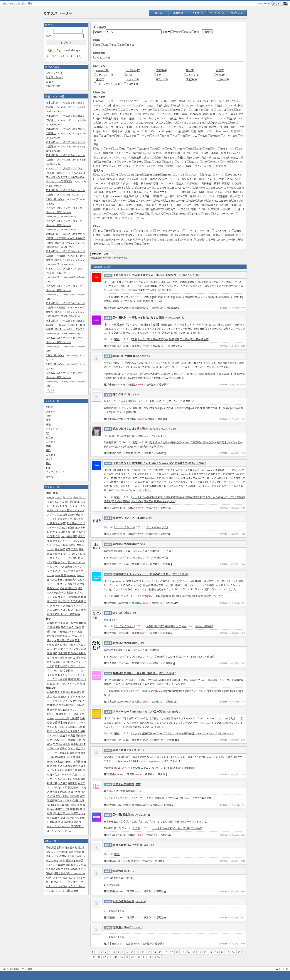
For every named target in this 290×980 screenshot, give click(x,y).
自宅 (55, 649)
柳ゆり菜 (72, 770)
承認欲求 (59, 592)
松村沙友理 (53, 805)
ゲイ (55, 532)
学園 (48, 446)
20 (188, 952)
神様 (63, 757)
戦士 (55, 696)
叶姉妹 (62, 852)
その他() (132, 84)
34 (116, 957)
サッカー (63, 554)
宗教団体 (75, 796)
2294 (179, 346)
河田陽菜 (156, 196)
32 (104, 957)
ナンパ (54, 571)
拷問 (68, 549)
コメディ (51, 442)
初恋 (72, 502)
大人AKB (63, 783)
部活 (63, 670)
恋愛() (161, 70)
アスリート (79, 722)
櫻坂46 (77, 558)
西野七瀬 (73, 783)
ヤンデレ (149, 131)
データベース (217, 13)
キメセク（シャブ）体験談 (129, 518)
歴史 (48, 420)
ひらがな (152, 239)
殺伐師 (54, 783)
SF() (129, 75)
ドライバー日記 (54, 865)
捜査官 (64, 735)
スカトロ (229, 105)
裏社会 (59, 662)
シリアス (68, 497)
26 (222, 952)
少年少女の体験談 (124, 784)
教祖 (53, 796)
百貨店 (64, 644)
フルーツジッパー (123, 218)
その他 (49, 476)
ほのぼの (78, 497)
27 (228, 952)
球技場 (67, 662)
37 (133, 957)
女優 (79, 545)
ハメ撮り (63, 571)
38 (138, 957)
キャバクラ (77, 662)
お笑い (66, 502)
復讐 (64, 575)
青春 (81, 549)
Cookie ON (264, 3)
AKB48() (103, 70)
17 (171, 952)
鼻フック (73, 562)
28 (233, 952)
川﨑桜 (75, 822)
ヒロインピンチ (205, 196)
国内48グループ (73, 567)
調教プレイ (53, 588)
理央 (76, 787)
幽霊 (53, 684)
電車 (57, 666)
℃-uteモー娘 (188, 179)
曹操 (68, 890)
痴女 (50, 554)
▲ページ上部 (282, 969)
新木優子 (55, 792)
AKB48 (49, 407)
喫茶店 (233, 157)
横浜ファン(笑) (58, 523)
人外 (63, 610)
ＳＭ (58, 536)
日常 (77, 640)
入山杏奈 (124, 183)
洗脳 (75, 519)
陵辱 (48, 847)
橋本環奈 (73, 740)
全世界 (59, 779)
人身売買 (68, 605)
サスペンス (56, 506)
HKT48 (74, 532)
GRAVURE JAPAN (55, 199)
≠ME (58, 575)
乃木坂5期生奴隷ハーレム (128, 814)
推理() (220, 70)
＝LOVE (61, 818)
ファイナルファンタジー (169, 231)
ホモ (60, 632)
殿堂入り (76, 865)
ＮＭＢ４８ (64, 532)
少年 (63, 692)
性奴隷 (203, 136)
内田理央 (65, 792)
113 (176, 701)
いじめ (79, 580)
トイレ (56, 558)
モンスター (193, 175)
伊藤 (70, 722)
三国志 (75, 890)
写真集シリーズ (122, 927)
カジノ (59, 605)
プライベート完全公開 (139, 110)
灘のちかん (143, 356)
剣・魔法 (67, 510)
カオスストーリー (18, 3)
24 (211, 952)
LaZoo (49, 82)
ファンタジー (53, 429)
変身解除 (55, 614)
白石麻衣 (68, 779)
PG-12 (98, 57)
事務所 (71, 644)
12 (143, 952)
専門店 (71, 657)
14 (154, 952)
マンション (75, 649)
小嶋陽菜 (75, 718)
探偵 (79, 692)
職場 (78, 657)
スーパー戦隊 (68, 614)
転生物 (56, 562)
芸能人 (51, 727)
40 (170, 508)
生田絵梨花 (66, 805)
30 (170, 835)
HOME (5, 3)
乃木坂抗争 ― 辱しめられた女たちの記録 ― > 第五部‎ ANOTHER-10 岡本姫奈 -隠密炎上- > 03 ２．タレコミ (66, 238)
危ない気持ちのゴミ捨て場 (129, 428)
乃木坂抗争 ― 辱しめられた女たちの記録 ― (140, 317)
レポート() (222, 79)
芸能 (70, 515)
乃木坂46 (72, 523)
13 (149, 952)
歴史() (190, 70)
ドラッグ (78, 605)
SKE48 (78, 527)
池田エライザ (62, 809)
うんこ (64, 562)
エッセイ (51, 455)
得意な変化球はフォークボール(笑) (132, 235)
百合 (57, 549)
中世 (58, 627)
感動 (78, 502)
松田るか (182, 209)
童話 (48, 450)
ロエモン (148, 845)
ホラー (49, 437)
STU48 (56, 735)
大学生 (79, 644)
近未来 (71, 640)
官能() (192, 79)
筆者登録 (178, 13)
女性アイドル (64, 800)
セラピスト (53, 748)
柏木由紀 (63, 722)
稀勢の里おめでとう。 (67, 709)
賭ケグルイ (120, 394)
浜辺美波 (77, 805)
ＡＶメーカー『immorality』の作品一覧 (137, 711)
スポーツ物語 (60, 878)
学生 (57, 692)
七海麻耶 (65, 753)
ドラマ (54, 601)
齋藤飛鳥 (62, 770)
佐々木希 (63, 787)
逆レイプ (74, 592)
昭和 (53, 627)
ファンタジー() (105, 75)
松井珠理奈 (61, 727)
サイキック (78, 510)
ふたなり (73, 554)
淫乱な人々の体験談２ (126, 544)
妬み (58, 545)
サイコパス (64, 601)
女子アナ (63, 597)
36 (127, 957)
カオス (59, 497)
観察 (75, 536)
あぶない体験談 (69, 869)
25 (216, 952)
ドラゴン (57, 701)
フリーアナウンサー (223, 214)
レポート (51, 468)
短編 (55, 554)
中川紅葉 (224, 209)
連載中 (176, 32)
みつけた (222, 114)
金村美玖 (57, 766)
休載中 (196, 32)
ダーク (79, 506)
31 (99, 957)
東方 (82, 796)
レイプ (80, 575)
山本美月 (138, 205)
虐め (80, 588)
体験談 (77, 515)
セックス (52, 519)
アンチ (54, 787)
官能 (48, 463)
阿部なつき (79, 813)
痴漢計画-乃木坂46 (124, 356)
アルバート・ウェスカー (67, 882)
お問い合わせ (53, 86)
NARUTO (71, 575)
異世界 (75, 623)
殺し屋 (172, 118)
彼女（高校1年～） (57, 740)
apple (53, 640)
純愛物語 (118, 871)
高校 (55, 653)
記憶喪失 (70, 580)
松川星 (56, 813)
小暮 (55, 722)
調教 (53, 605)
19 (183, 952)
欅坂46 (51, 709)
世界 (57, 644)
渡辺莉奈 (66, 822)
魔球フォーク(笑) (75, 860)
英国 (79, 627)
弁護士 (147, 175)
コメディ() (193, 75)
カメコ (187, 205)
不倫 (68, 610)
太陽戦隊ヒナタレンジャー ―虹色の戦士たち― (142, 574)
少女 (68, 692)
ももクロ (220, 110)
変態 (53, 536)
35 (121, 957)
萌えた (49, 459)
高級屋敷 (135, 157)
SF (47, 433)
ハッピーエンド (149, 101)
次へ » (51, 390)
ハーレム (76, 610)
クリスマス (59, 567)
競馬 (78, 614)
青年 (73, 744)
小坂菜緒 (76, 761)
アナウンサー (144, 201)
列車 (57, 675)
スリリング (68, 506)
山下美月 (75, 792)
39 (144, 957)
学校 (63, 627)
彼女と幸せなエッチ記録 (128, 845)
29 (239, 952)
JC (67, 818)
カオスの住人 (72, 731)
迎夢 (149, 518)
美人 (70, 787)
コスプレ (219, 118)
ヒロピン (55, 670)
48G (80, 554)
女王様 (74, 601)
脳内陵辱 (73, 597)
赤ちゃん (231, 179)
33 (110, 957)
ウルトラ (181, 162)
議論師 (191, 201)
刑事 (73, 692)
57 (168, 384)
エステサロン (72, 636)
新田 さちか (67, 813)
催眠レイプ (71, 588)
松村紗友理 (78, 800)
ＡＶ (66, 649)
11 (138, 952)
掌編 (97, 45)
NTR (69, 536)
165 (177, 740)
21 (194, 952)
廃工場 (136, 153)
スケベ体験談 (161, 235)
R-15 (107, 57)
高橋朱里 (72, 727)
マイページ (198, 13)
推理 (48, 424)
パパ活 (154, 136)
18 (177, 952)
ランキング (237, 13)
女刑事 (202, 239)
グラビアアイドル (62, 541)
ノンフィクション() (108, 84)
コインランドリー (65, 684)
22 (200, 952)
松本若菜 (68, 766)
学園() (221, 75)
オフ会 (79, 670)
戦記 (74, 545)
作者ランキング (54, 77)
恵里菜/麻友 (64, 761)
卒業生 (75, 549)
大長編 (129, 45)
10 (132, 952)
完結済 (186, 32)
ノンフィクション (55, 472)
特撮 (75, 766)
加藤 (83, 753)
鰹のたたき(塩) (191, 275)
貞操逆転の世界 (76, 584)
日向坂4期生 (54, 822)
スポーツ (52, 515)
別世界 (77, 679)
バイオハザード (223, 231)
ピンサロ (138, 162)
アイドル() (133, 70)
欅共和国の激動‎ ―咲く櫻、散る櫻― (135, 673)
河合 (78, 753)
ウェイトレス (168, 127)
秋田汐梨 (75, 809)
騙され (56, 610)
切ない (189, 101)
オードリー (66, 774)
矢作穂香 (58, 744)
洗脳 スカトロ (65, 519)
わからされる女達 (124, 901)
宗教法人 (70, 670)
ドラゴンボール (76, 886)
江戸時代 (71, 627)
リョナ (63, 584)
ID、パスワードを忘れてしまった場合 (64, 56)
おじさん (74, 818)
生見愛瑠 (52, 818)
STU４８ (120, 188)
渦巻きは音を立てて (125, 750)
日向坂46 (66, 545)
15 (160, 952)
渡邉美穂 (52, 800)
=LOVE (51, 575)
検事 (80, 727)
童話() (100, 79)
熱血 (60, 515)
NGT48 (77, 714)
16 (166, 952)
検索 (30, 3)
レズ (80, 523)
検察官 (224, 183)
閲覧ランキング (54, 73)
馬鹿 (80, 597)
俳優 (78, 757)
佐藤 (72, 753)
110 (176, 603)
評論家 (70, 852)
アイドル (51, 411)
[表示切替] (107, 267)
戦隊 (53, 662)
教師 (57, 757)
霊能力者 (60, 636)
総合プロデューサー (164, 192)
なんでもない (163, 114)
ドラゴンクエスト (55, 890)
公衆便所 (63, 653)
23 (205, 952)
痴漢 (81, 601)
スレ (55, 597)
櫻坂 (200, 131)
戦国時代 (143, 149)
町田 (141, 750)
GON (50, 744)
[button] (66, 50)
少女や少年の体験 (200, 235)
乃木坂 (51, 757)
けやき (55, 860)
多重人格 (78, 571)
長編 (72, 856)
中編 (113, 45)
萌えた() (162, 79)
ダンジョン (66, 675)
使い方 (158, 13)
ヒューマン (66, 558)
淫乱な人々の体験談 (125, 643)
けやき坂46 (59, 731)
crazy (64, 536)
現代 (57, 623)
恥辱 (63, 549)
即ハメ (51, 580)
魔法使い (62, 640)
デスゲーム (116, 123)
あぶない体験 (121, 612)
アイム (68, 831)
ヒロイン (73, 666)
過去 (68, 623)
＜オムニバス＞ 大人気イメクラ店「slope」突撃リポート (147, 275)
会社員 (82, 653)
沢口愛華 (76, 826)
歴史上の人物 (234, 175)
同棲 (60, 649)
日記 (53, 545)
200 (177, 308)
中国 (70, 679)
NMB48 (54, 705)
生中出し (60, 580)
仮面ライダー (70, 632)
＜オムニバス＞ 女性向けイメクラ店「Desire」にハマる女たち (150, 463)
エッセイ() (132, 79)
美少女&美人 (62, 796)
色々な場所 (53, 657)
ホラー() (161, 75)
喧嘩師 (76, 779)
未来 (63, 623)
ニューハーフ (62, 718)
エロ (102, 136)
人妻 (66, 592)
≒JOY (50, 592)
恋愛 (48, 416)
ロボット (73, 696)
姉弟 (62, 588)
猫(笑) (198, 149)
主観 (70, 571)
